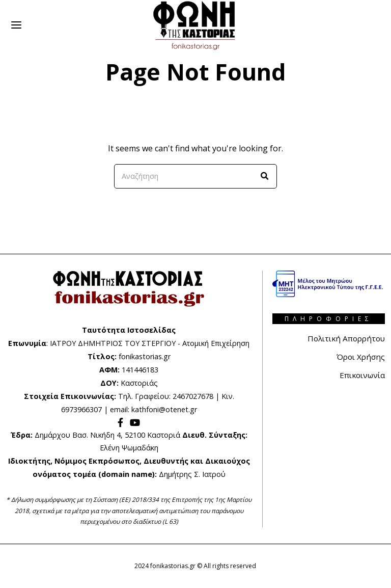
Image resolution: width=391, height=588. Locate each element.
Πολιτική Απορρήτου (344, 338)
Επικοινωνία (360, 375)
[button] (265, 176)
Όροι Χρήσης (359, 357)
